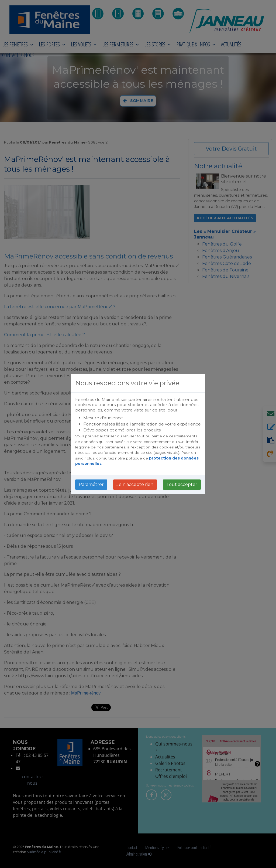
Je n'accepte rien (135, 484)
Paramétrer (91, 484)
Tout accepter (182, 484)
